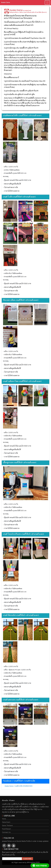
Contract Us (6, 832)
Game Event (6, 822)
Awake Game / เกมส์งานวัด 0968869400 (19, 786)
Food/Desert (7, 829)
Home (4, 819)
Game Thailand (7, 825)
